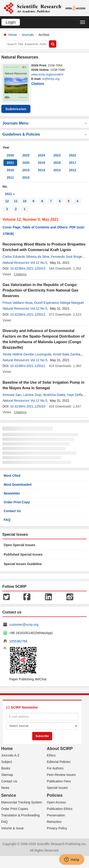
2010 (26, 177)
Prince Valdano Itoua (17, 303)
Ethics (51, 755)
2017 (73, 163)
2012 (73, 170)
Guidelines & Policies (44, 134)
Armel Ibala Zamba (67, 354)
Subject (7, 762)
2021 (10, 163)
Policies (55, 795)
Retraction (54, 822)
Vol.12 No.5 (39, 263)
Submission (16, 109)
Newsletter (12, 493)
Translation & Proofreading (20, 815)
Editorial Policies (59, 762)
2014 (41, 170)
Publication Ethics (60, 809)
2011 (10, 177)
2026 (10, 155)
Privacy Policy (57, 828)
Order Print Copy (17, 502)
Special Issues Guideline (23, 564)
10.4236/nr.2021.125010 (28, 406)
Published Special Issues (23, 554)
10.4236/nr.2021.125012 (28, 314)
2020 (26, 163)
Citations (38, 83)
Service (9, 795)
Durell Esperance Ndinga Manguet (59, 303)
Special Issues (57, 788)
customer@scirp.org (24, 625)
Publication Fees (59, 781)
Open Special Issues (19, 545)
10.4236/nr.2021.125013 (28, 268)
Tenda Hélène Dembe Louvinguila (27, 354)
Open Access (56, 802)
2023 (57, 155)
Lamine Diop (32, 395)
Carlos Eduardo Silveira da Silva (26, 257)
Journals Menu (44, 123)
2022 (73, 155)
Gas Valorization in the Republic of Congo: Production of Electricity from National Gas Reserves (40, 290)
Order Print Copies (15, 809)
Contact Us (12, 511)
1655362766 (18, 641)
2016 (10, 170)
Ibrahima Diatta (54, 395)
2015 (26, 170)
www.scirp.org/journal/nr (47, 74)
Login (11, 22)
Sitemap (7, 775)
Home (13, 35)
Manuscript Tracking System (22, 802)
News (5, 788)
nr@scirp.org (51, 79)
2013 (57, 170)
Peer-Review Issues (61, 775)
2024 (41, 155)
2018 (57, 163)
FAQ (7, 520)
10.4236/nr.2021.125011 (28, 366)
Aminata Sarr (12, 395)
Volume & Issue (12, 828)
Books (6, 768)
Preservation (56, 815)
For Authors (55, 768)
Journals (28, 35)
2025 (26, 155)
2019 (41, 163)
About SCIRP (60, 749)
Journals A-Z (10, 755)
